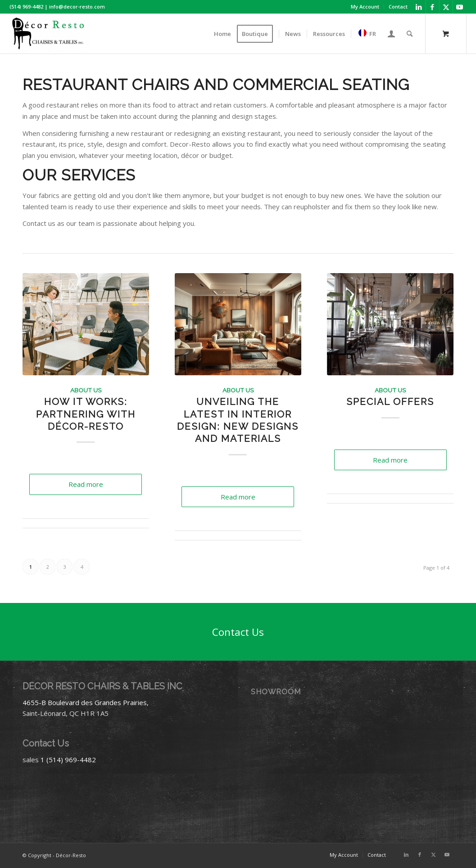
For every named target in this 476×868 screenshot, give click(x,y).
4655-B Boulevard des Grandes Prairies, (86, 702)
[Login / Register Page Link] (391, 34)
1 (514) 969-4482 (68, 760)
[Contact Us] (238, 632)
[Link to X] (446, 7)
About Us (86, 390)
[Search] (410, 34)
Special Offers (390, 402)
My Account (365, 7)
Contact (398, 7)
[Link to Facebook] (433, 7)
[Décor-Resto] (49, 34)
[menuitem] (365, 7)
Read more (86, 484)
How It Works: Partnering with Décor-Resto (86, 414)
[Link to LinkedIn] (419, 7)
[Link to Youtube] (460, 7)
